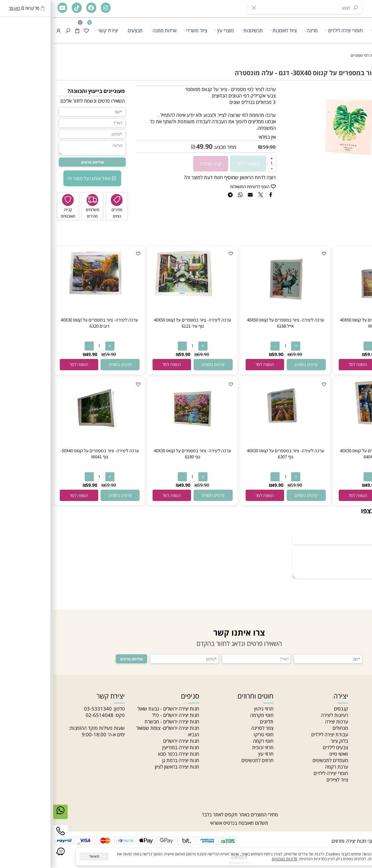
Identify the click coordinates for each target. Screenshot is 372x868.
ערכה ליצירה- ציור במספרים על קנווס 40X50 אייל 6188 (233, 323)
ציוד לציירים (284, 780)
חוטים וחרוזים (202, 696)
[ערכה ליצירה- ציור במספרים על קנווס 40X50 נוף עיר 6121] (139, 295)
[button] (305, 364)
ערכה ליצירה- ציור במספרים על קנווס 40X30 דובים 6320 (46, 323)
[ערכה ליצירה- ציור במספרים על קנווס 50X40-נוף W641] (46, 441)
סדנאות (362, 780)
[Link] (7, 857)
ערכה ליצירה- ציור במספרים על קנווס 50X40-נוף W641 (47, 454)
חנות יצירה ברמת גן (128, 760)
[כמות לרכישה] (219, 163)
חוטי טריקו (211, 734)
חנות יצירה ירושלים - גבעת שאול (115, 709)
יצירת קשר (54, 30)
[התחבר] (5, 30)
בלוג (365, 767)
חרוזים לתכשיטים (204, 760)
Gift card (360, 786)
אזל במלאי (361, 89)
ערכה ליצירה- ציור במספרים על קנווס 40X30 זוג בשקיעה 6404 (326, 454)
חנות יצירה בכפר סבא (126, 754)
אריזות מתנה (110, 30)
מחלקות (362, 773)
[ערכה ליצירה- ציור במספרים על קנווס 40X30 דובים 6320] (46, 295)
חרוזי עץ (213, 754)
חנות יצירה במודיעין (128, 747)
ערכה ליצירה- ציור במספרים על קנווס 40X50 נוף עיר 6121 (139, 323)
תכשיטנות (199, 30)
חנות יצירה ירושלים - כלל (123, 715)
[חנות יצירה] (354, 29)
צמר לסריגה (209, 728)
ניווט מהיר (356, 696)
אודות (364, 715)
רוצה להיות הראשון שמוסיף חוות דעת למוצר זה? (177, 177)
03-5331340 (45, 709)
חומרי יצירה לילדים (291, 30)
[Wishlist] (33, 30)
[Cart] (24, 30)
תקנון (364, 747)
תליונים (214, 721)
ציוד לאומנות (230, 30)
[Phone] (7, 837)
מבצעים (82, 30)
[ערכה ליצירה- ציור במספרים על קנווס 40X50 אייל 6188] (233, 315)
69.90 (336, 354)
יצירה (323, 30)
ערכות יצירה (284, 721)
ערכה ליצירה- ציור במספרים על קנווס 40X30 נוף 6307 (233, 454)
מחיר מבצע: (171, 147)
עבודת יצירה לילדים (277, 734)
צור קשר (361, 741)
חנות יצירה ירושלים (128, 741)
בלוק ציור (286, 741)
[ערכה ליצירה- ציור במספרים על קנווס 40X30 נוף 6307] (233, 445)
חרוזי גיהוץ (211, 709)
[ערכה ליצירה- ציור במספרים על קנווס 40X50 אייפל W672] (325, 315)
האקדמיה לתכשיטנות (349, 721)
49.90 (151, 146)
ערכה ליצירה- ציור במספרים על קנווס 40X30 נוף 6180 (139, 454)
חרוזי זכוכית (210, 747)
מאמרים (362, 728)
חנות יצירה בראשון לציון (124, 767)
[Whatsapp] (7, 816)
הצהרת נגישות (355, 754)
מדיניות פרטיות (355, 760)
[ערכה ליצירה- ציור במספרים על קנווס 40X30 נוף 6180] (140, 445)
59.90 (216, 147)
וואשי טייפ (286, 754)
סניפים (363, 734)
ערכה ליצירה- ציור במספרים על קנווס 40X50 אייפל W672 (326, 323)
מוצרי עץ (171, 30)
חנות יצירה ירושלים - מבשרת (119, 721)
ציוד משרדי (142, 30)
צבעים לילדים (282, 747)
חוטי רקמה (210, 741)
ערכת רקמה (284, 767)
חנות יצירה (359, 709)
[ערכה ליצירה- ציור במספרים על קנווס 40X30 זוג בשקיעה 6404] (326, 425)
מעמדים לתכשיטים (277, 760)
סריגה (258, 30)
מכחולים (287, 728)
